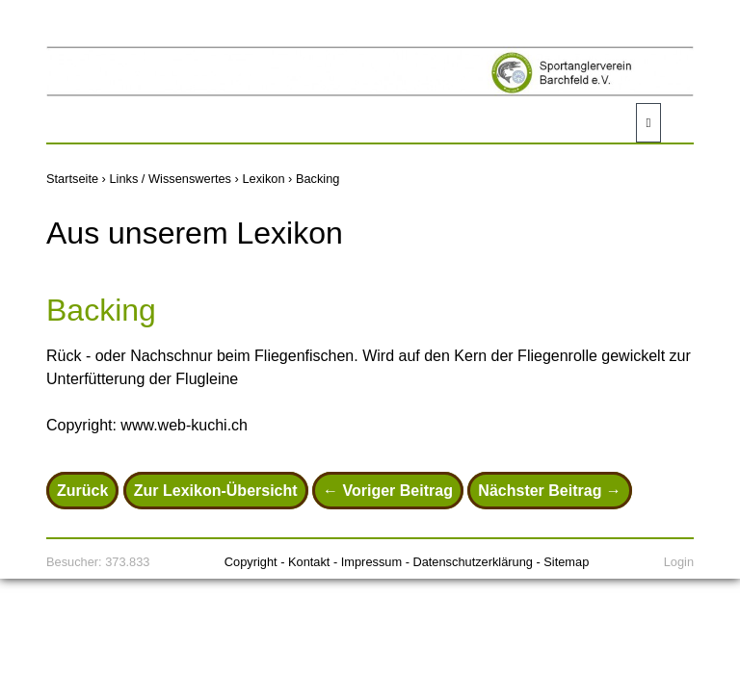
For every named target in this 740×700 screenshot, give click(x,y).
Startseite (72, 179)
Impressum (371, 562)
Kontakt (309, 562)
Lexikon (263, 179)
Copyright (251, 562)
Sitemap (566, 562)
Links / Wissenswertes (170, 179)
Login (679, 562)
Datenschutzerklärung (472, 562)
